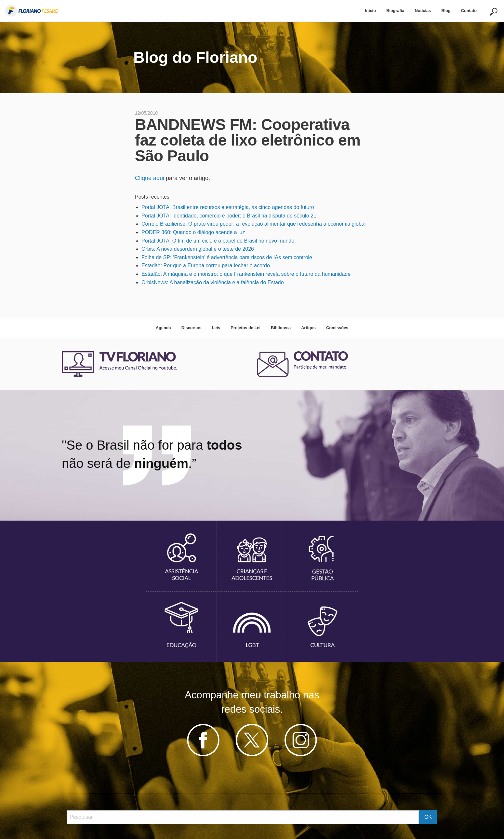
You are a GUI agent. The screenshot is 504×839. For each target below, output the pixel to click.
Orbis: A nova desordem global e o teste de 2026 (198, 249)
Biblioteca (281, 328)
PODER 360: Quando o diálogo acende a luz (193, 232)
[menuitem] (371, 11)
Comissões (337, 328)
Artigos (308, 328)
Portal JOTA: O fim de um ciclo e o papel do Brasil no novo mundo (218, 241)
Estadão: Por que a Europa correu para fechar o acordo (206, 266)
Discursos (192, 328)
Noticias (423, 11)
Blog (446, 11)
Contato (469, 11)
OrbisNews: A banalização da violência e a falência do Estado (213, 282)
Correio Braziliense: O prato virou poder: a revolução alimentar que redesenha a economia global (253, 224)
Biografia (395, 11)
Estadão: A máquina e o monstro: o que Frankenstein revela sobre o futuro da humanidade (246, 274)
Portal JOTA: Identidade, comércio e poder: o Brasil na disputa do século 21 (229, 216)
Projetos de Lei (245, 328)
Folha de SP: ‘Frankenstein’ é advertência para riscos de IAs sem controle (227, 257)
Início (371, 11)
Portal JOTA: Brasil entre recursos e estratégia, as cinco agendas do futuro (228, 207)
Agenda (163, 328)
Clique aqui (150, 178)
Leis (216, 328)
